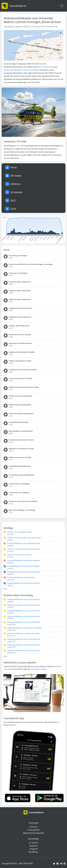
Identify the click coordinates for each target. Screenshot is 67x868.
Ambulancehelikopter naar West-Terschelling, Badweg (25, 634)
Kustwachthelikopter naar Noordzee (21, 577)
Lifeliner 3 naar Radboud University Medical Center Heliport (25, 549)
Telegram (34, 849)
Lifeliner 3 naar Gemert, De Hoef (19, 555)
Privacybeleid (34, 830)
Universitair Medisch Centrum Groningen (22, 70)
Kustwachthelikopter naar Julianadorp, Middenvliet (25, 543)
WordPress (33, 852)
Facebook (34, 846)
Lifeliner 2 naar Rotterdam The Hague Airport (24, 538)
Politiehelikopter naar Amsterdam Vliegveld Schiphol (25, 566)
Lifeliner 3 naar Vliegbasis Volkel (19, 532)
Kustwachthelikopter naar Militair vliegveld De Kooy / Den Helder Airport (25, 560)
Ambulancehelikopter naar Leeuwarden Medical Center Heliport (25, 599)
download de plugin (39, 669)
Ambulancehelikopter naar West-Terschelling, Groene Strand (25, 616)
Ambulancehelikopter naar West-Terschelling (24, 628)
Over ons (33, 827)
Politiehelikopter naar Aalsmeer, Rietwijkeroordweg (25, 572)
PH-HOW (20, 146)
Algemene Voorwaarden (34, 833)
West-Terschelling (45, 67)
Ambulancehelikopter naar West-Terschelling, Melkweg (25, 605)
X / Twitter (33, 843)
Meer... (6, 589)
